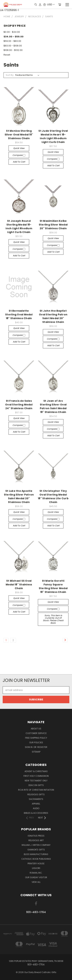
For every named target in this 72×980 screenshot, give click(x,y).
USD (51, 4)
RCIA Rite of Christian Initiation (36, 790)
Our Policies (36, 742)
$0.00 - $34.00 (12, 32)
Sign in (29, 747)
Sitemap (36, 752)
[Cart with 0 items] (60, 4)
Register (42, 747)
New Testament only (36, 781)
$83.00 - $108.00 (13, 46)
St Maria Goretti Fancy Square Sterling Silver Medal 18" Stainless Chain (53, 586)
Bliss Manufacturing (36, 854)
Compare (19, 155)
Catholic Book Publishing (36, 859)
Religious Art (36, 840)
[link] (36, 668)
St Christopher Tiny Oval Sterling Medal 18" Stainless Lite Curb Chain (53, 496)
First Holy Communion (36, 776)
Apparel (36, 804)
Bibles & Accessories (36, 813)
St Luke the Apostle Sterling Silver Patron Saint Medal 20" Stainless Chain (19, 496)
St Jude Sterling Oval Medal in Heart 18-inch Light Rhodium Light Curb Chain (53, 136)
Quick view (19, 148)
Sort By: (10, 75)
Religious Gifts (36, 794)
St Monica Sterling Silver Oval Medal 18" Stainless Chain (19, 135)
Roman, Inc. (36, 873)
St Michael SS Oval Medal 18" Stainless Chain (19, 585)
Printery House (36, 864)
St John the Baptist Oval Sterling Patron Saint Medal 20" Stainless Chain (53, 316)
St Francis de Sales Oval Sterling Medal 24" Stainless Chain (19, 405)
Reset (7, 55)
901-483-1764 (36, 912)
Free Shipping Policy (36, 738)
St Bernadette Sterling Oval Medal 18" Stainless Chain (19, 315)
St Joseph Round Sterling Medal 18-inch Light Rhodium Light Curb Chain (19, 226)
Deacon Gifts (36, 785)
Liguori (36, 868)
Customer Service (36, 733)
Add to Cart (19, 162)
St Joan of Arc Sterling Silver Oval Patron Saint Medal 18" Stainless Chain (53, 406)
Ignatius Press (36, 836)
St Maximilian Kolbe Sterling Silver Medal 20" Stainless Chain (53, 225)
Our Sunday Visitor (36, 877)
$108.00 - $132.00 (13, 50)
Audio (36, 808)
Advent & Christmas (36, 771)
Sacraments (36, 799)
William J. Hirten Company (36, 845)
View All (36, 882)
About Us (36, 729)
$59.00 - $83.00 (12, 41)
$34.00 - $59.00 (14, 37)
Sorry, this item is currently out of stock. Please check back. (53, 619)
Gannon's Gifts (36, 850)
